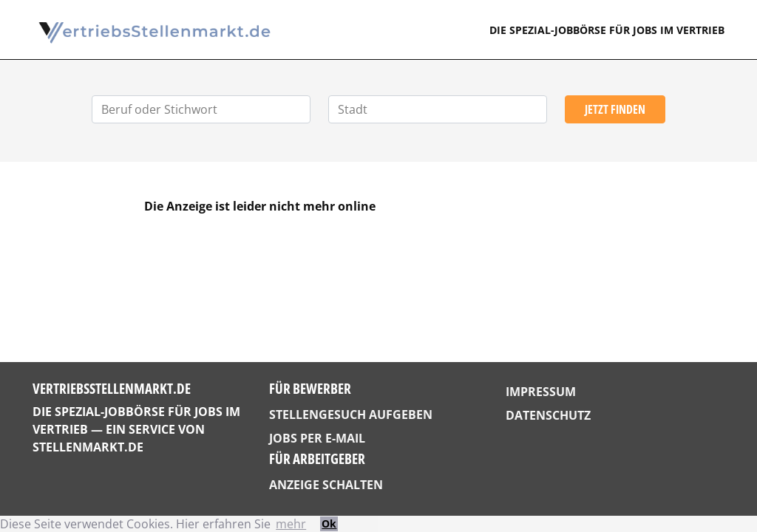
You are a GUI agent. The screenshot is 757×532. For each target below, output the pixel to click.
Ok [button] (329, 524)
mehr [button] (291, 524)
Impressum (541, 392)
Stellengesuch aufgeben (351, 415)
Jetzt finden (615, 109)
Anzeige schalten (326, 485)
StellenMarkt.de (88, 447)
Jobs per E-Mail (317, 438)
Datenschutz (548, 415)
